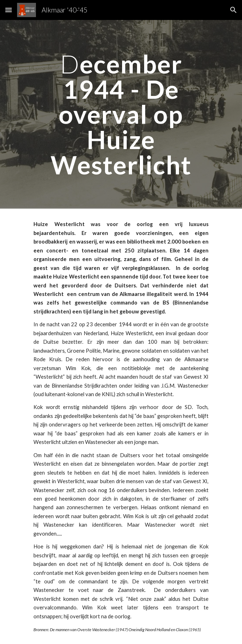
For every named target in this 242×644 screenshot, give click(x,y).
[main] (121, 114)
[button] (9, 10)
